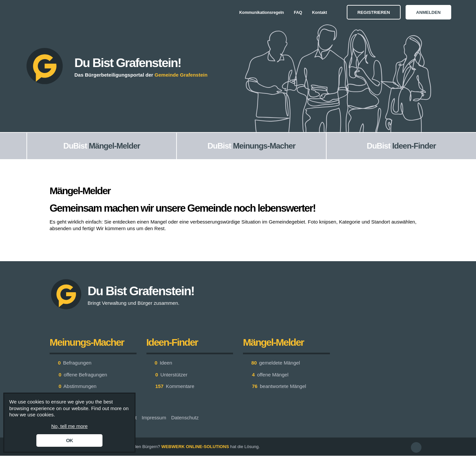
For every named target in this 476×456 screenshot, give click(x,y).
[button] (416, 447)
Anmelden (428, 12)
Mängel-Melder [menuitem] (115, 146)
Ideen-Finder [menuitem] (414, 146)
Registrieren (374, 12)
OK (70, 440)
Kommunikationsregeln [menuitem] (262, 13)
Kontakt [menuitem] (319, 13)
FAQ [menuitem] (298, 13)
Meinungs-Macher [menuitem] (264, 146)
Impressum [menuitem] (154, 418)
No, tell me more (69, 426)
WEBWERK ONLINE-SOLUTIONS (195, 447)
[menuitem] (13, 146)
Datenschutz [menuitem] (185, 418)
